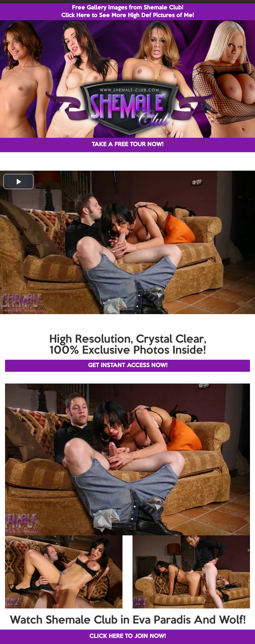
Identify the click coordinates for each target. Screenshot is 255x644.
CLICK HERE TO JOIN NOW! (127, 636)
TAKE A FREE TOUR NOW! (127, 145)
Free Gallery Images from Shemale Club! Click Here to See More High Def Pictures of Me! (127, 12)
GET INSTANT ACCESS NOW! (128, 366)
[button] (18, 182)
